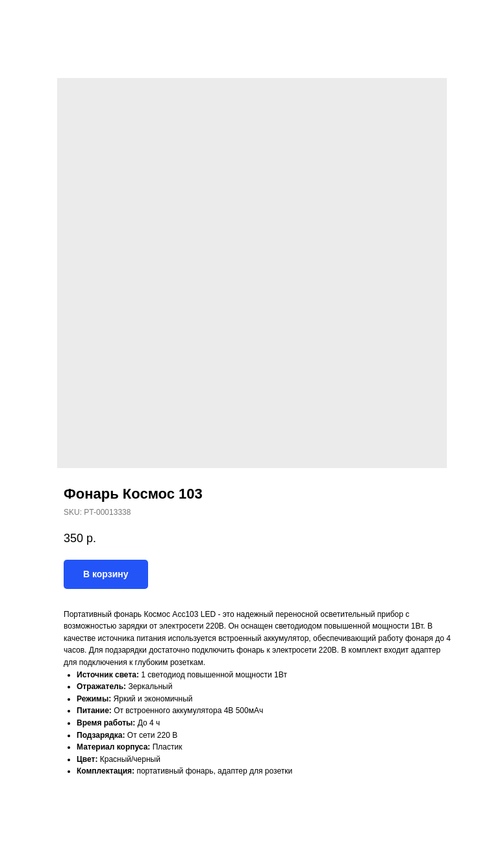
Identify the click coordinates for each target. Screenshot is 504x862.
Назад (34, 19)
